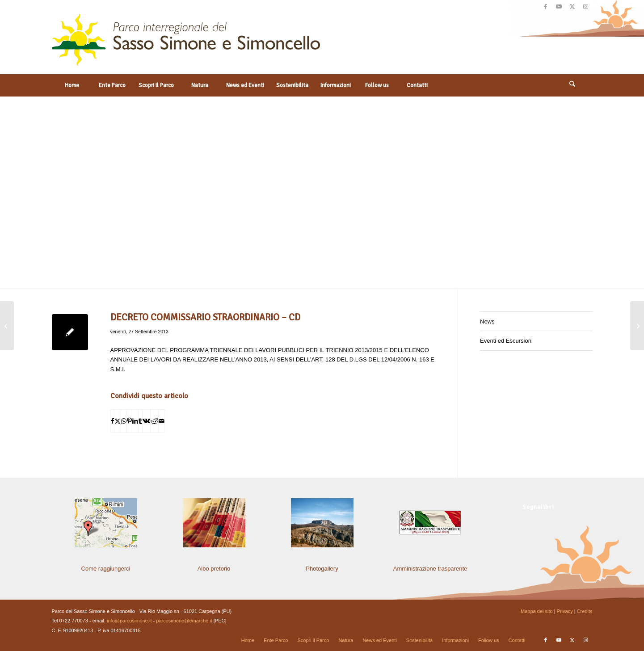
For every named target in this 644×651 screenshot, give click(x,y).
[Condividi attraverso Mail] (162, 421)
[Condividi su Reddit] (154, 421)
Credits (585, 611)
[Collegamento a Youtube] (559, 7)
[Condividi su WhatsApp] (124, 421)
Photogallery (322, 569)
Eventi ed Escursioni (506, 341)
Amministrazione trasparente (430, 569)
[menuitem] (72, 85)
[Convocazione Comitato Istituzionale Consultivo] (637, 326)
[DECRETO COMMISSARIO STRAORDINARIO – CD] (7, 326)
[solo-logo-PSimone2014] (186, 44)
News (487, 321)
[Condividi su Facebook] (112, 421)
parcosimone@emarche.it (184, 621)
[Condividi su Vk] (146, 421)
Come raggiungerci (106, 569)
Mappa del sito (537, 611)
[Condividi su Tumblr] (140, 421)
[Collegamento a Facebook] (545, 7)
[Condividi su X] (118, 421)
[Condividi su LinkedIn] (135, 421)
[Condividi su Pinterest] (129, 421)
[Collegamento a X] (572, 7)
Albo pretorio (214, 569)
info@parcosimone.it (129, 621)
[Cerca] (572, 85)
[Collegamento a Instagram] (586, 7)
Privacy (565, 611)
